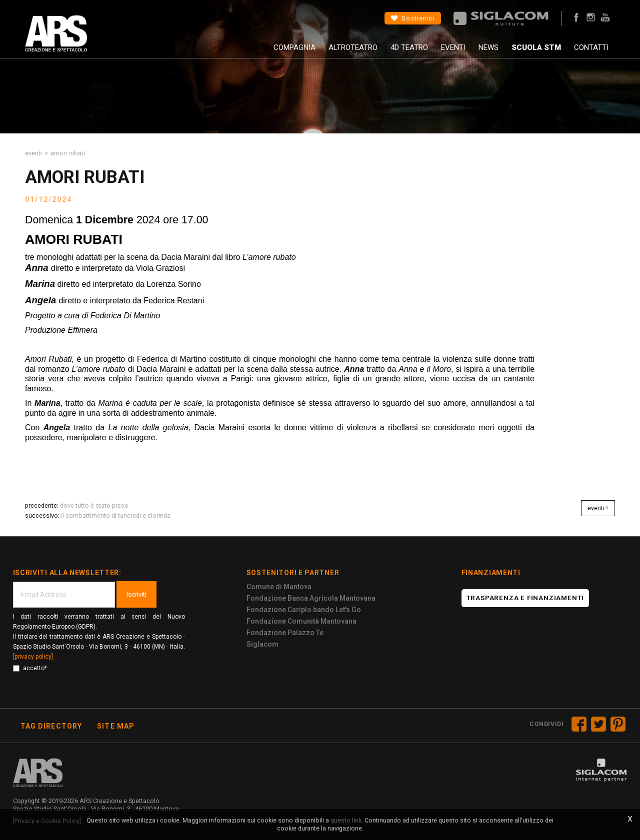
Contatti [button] (591, 47)
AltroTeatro (353, 47)
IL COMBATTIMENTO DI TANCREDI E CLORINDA (116, 515)
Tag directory (51, 726)
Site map (116, 726)
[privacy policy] (33, 657)
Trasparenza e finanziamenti (525, 598)
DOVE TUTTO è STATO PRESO (94, 505)
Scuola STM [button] (536, 47)
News (488, 47)
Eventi (453, 47)
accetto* (30, 668)
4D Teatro (409, 47)
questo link (346, 820)
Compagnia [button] (294, 47)
